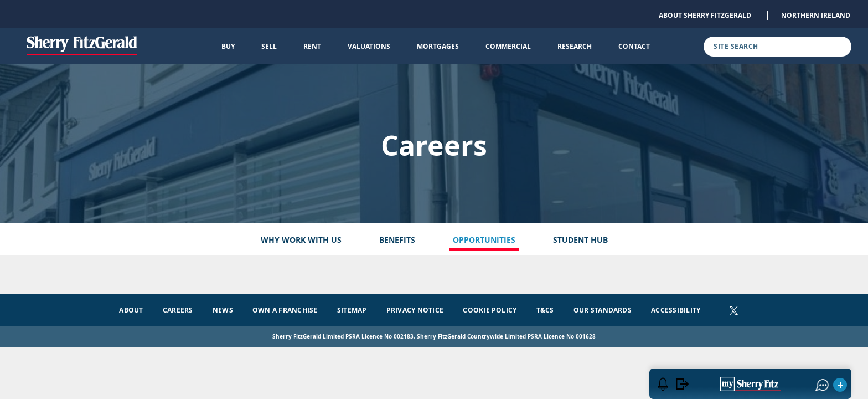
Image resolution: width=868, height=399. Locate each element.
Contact (634, 46)
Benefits (397, 240)
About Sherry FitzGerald (705, 15)
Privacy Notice (415, 310)
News (223, 310)
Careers (178, 310)
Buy (228, 46)
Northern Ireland (816, 15)
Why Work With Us (301, 240)
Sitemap (352, 310)
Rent (312, 46)
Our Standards (603, 310)
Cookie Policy (490, 310)
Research (575, 46)
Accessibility (676, 310)
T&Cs (545, 310)
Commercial (508, 46)
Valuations (369, 46)
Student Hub (580, 240)
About (131, 310)
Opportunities (484, 240)
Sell (269, 46)
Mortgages (438, 46)
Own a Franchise (285, 310)
